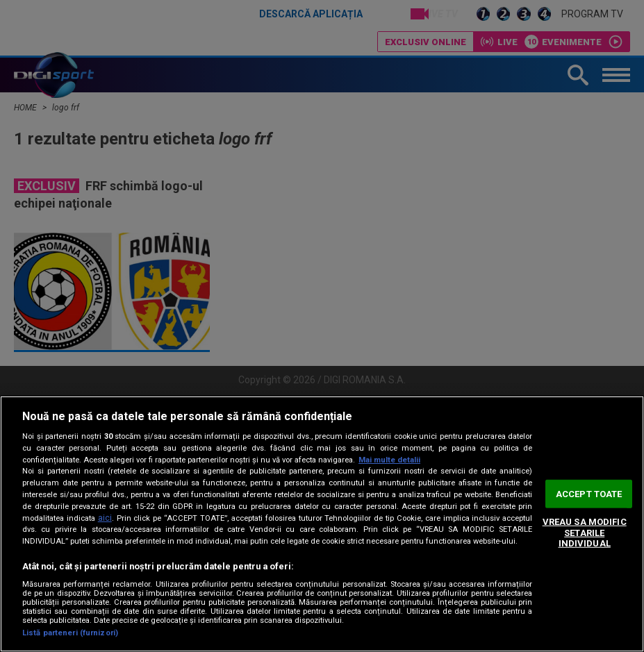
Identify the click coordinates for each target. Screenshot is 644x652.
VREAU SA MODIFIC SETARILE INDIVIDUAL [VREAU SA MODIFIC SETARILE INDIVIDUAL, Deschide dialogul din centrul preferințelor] (585, 533)
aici (105, 518)
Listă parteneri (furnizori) (70, 633)
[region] (322, 524)
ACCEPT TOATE (589, 493)
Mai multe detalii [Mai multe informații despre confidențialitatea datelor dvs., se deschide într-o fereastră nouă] (389, 460)
